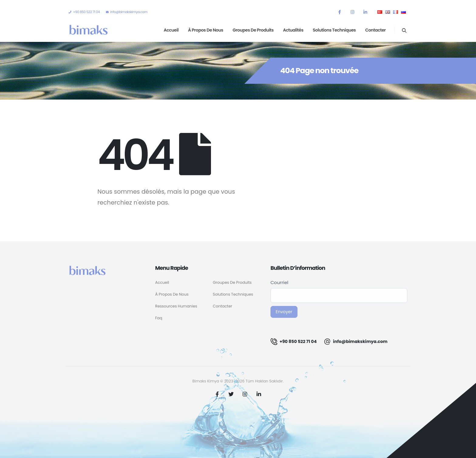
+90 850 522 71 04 (294, 342)
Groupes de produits (253, 30)
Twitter (231, 394)
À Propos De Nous (172, 294)
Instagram (245, 394)
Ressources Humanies (176, 306)
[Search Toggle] (404, 30)
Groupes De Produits (232, 282)
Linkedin (259, 394)
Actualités (293, 30)
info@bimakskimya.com (356, 342)
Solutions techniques (334, 30)
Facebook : (217, 394)
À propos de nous (206, 30)
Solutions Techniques (233, 294)
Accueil (171, 30)
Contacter (376, 30)
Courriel (279, 282)
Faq (159, 318)
